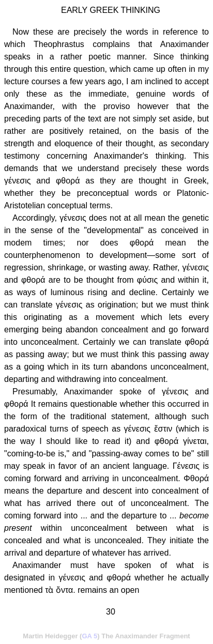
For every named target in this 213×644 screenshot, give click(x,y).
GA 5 (89, 636)
